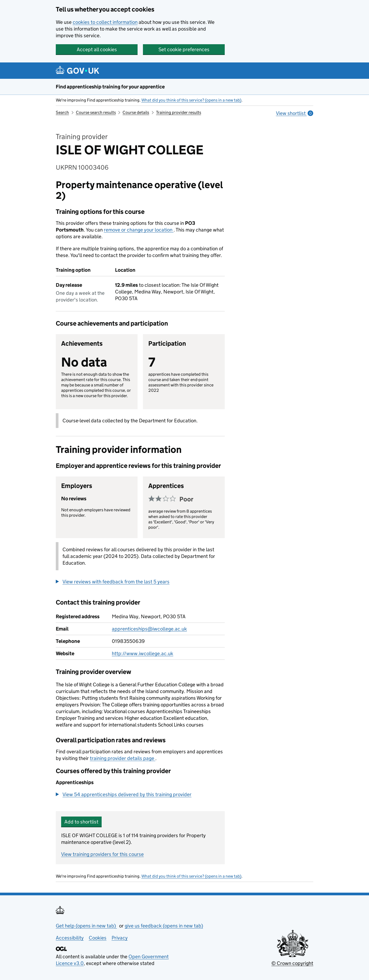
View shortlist (295, 113)
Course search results (96, 112)
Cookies (98, 938)
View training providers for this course (102, 854)
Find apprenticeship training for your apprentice (110, 87)
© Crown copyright (292, 963)
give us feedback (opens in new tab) (164, 926)
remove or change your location (139, 230)
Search (62, 112)
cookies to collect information (105, 22)
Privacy (120, 938)
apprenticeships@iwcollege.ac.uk (149, 629)
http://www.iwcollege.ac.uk (143, 653)
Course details (136, 112)
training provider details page (123, 758)
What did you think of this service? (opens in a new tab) (191, 100)
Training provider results (179, 112)
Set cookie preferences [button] (184, 49)
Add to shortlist (81, 822)
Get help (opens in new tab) (86, 926)
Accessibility (70, 938)
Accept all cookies (97, 49)
